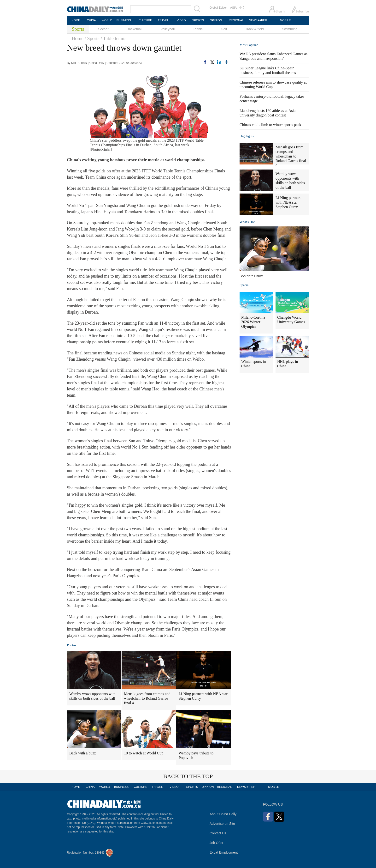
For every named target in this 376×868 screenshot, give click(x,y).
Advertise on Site (222, 824)
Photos (71, 645)
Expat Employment (224, 852)
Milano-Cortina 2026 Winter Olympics (253, 322)
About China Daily (223, 814)
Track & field (254, 29)
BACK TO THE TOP (188, 776)
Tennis (198, 29)
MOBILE (285, 20)
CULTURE (145, 20)
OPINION (216, 20)
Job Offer (216, 843)
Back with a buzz (83, 753)
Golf (224, 29)
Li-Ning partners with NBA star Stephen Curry (203, 696)
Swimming (290, 29)
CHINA (91, 20)
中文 (242, 8)
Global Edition (219, 8)
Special (244, 285)
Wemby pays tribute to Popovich (196, 755)
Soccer (103, 29)
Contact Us (218, 833)
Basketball (135, 29)
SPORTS (198, 20)
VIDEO (181, 20)
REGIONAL (236, 20)
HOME (76, 20)
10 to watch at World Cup (144, 753)
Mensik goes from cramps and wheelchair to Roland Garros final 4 (147, 698)
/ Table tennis (114, 38)
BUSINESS (124, 20)
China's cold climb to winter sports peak (270, 125)
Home (78, 38)
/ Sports (92, 38)
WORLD (107, 20)
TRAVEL (163, 20)
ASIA (233, 8)
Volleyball (167, 29)
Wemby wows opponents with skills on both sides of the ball (92, 696)
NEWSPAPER (258, 20)
